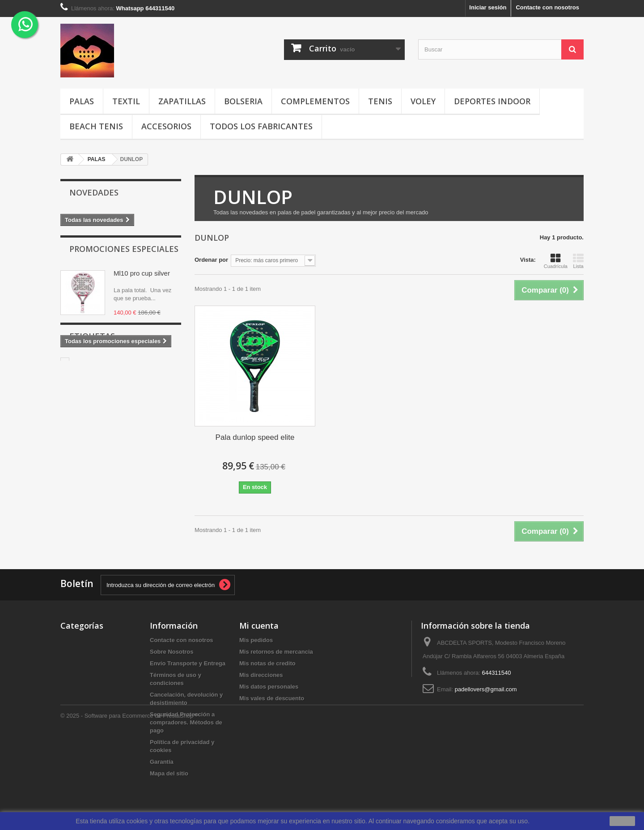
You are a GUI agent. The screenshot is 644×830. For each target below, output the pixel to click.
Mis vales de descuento (272, 698)
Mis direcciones (261, 675)
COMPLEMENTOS (315, 101)
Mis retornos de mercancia (276, 652)
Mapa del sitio (169, 773)
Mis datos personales (269, 687)
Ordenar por (211, 260)
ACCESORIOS (166, 126)
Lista (578, 261)
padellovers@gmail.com (486, 689)
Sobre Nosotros (172, 652)
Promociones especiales (124, 253)
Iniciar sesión (488, 7)
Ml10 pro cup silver (142, 277)
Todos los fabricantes (261, 126)
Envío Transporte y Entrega (188, 663)
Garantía (162, 762)
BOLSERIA (243, 101)
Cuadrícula (556, 261)
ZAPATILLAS (182, 101)
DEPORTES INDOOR (492, 101)
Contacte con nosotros (547, 7)
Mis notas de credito (267, 663)
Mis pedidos (256, 640)
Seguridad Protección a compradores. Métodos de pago (186, 722)
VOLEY (423, 101)
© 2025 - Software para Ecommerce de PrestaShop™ (130, 806)
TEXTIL (126, 101)
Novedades (94, 192)
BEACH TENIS (96, 126)
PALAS (82, 101)
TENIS (380, 101)
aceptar (622, 821)
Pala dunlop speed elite (255, 437)
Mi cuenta (259, 626)
